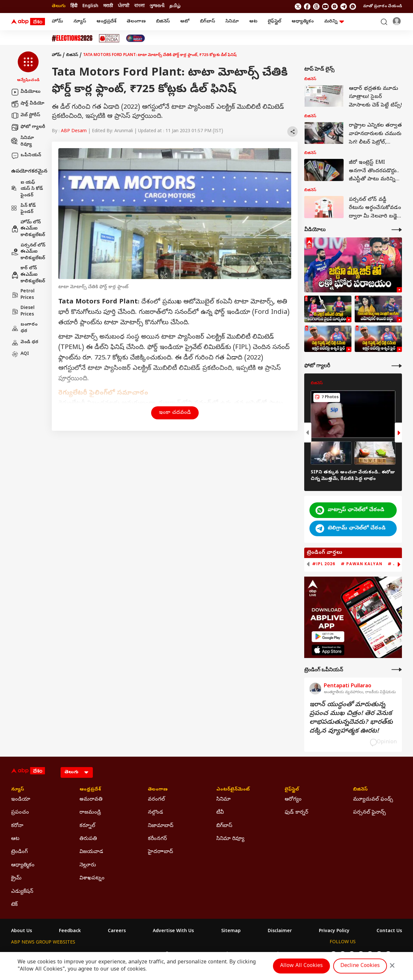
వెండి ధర (25, 343)
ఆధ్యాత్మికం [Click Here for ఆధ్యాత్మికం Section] (23, 865)
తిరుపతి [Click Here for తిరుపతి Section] (88, 839)
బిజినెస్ (163, 22)
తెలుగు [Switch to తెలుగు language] (59, 6)
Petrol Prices (23, 295)
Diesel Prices (23, 311)
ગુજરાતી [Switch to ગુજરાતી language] (157, 6)
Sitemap (231, 931)
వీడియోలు (26, 92)
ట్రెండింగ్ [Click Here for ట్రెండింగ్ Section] (19, 852)
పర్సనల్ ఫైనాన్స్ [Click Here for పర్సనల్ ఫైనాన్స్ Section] (370, 813)
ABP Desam (74, 131)
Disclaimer (280, 931)
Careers (117, 931)
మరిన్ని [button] (334, 22)
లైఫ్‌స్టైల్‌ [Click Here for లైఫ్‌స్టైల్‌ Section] (292, 790)
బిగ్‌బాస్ (207, 22)
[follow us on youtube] (325, 7)
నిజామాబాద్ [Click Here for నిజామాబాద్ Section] (161, 826)
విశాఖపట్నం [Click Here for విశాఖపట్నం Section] (92, 878)
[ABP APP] (328, 637)
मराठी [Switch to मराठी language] (108, 6)
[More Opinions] (397, 670)
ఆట (253, 22)
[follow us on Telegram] (344, 7)
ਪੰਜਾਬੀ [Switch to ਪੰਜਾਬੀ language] (124, 6)
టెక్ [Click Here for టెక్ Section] (14, 905)
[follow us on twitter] (298, 7)
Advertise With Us (173, 931)
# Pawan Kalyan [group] (362, 564)
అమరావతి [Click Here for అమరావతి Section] (91, 800)
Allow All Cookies (301, 966)
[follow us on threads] (316, 7)
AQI (20, 354)
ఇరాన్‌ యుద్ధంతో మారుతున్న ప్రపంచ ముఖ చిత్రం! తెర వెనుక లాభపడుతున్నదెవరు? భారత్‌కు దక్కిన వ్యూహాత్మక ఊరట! (351, 718)
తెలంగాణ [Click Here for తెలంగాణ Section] (158, 790)
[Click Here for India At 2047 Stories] (135, 38)
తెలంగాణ (136, 22)
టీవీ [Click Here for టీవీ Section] (220, 813)
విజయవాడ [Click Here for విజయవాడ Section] (91, 852)
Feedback (70, 931)
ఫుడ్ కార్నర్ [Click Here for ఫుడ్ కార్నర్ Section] (296, 813)
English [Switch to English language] (90, 6)
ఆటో (185, 22)
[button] (28, 67)
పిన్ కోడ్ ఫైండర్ (23, 209)
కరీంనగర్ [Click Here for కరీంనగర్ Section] (157, 839)
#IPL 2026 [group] (324, 564)
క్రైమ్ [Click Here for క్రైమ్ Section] (16, 878)
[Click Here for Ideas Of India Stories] (109, 38)
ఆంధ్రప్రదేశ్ (106, 22)
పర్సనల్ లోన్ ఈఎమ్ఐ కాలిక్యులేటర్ (28, 252)
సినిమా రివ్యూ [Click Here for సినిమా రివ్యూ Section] (230, 839)
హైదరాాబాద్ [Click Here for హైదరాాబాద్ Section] (160, 852)
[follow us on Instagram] (335, 7)
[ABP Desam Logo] (28, 22)
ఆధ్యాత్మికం (303, 22)
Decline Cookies (360, 966)
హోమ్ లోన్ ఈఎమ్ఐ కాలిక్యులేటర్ (28, 229)
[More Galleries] (397, 366)
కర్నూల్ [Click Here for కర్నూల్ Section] (87, 826)
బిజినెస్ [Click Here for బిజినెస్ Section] (360, 790)
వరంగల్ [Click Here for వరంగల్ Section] (156, 800)
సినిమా (232, 22)
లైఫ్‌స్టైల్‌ (274, 22)
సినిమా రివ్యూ (22, 141)
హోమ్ (57, 22)
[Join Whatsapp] (353, 7)
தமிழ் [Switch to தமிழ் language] (175, 6)
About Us (21, 931)
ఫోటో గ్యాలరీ (28, 127)
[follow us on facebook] (307, 7)
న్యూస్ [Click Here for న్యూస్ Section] (18, 790)
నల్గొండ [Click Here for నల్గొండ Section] (156, 813)
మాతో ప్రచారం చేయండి (383, 7)
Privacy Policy (334, 931)
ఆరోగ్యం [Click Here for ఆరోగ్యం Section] (293, 800)
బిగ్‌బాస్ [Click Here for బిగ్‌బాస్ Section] (224, 826)
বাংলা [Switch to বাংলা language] (139, 6)
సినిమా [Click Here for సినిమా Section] (223, 800)
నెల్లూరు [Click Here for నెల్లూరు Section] (88, 865)
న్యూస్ (80, 22)
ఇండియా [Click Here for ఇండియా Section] (21, 800)
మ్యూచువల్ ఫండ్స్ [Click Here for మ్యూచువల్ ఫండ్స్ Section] (373, 800)
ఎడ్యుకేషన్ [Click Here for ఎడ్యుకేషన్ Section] (22, 892)
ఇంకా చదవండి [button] (175, 413)
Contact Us (389, 931)
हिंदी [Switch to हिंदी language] (74, 6)
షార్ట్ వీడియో (28, 104)
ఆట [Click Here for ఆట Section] (15, 839)
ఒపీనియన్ (26, 156)
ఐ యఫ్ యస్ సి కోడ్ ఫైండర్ (27, 189)
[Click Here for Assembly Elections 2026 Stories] (72, 38)
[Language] (77, 772)
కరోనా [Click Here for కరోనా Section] (17, 826)
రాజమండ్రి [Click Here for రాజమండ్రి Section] (90, 813)
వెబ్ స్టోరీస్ (26, 116)
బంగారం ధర (24, 328)
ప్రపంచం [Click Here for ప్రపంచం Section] (20, 813)
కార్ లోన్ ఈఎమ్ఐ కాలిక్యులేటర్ (28, 275)
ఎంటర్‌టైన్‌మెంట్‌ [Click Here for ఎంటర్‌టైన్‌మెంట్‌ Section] (233, 790)
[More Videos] (397, 230)
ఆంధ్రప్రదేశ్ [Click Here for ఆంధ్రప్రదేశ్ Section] (90, 790)
